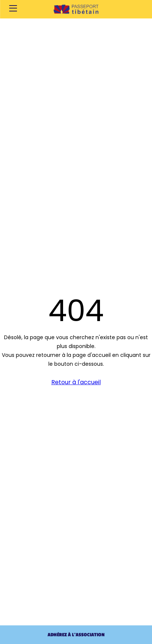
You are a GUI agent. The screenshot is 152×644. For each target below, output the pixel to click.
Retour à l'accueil (76, 382)
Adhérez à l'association (76, 635)
